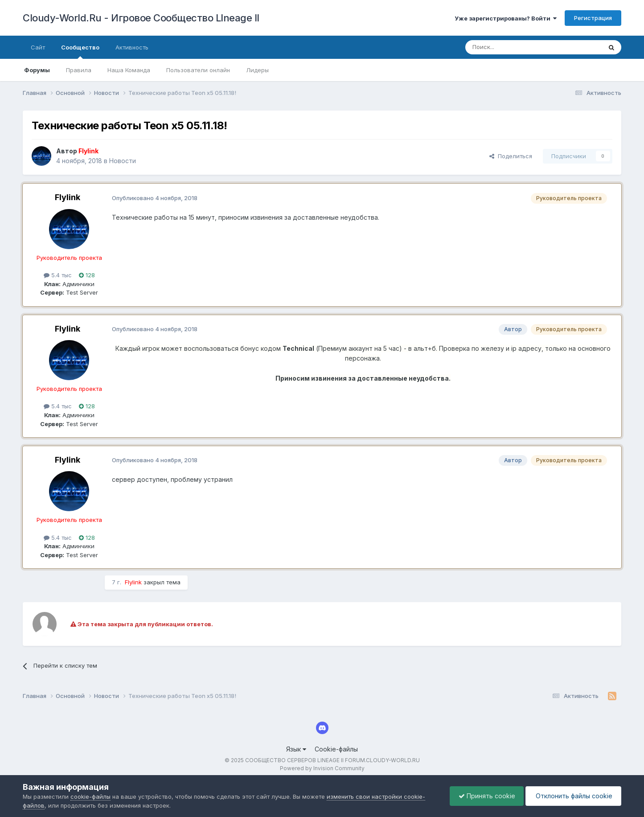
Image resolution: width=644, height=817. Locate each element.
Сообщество (80, 51)
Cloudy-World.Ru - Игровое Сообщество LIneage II (141, 18)
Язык (296, 749)
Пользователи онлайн (198, 70)
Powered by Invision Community (322, 768)
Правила (79, 70)
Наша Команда (129, 70)
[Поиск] (513, 47)
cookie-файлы (90, 796)
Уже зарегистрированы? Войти (506, 18)
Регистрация (593, 18)
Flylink (68, 197)
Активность (132, 47)
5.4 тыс (58, 275)
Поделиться (511, 156)
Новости (123, 161)
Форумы (37, 70)
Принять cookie (485, 796)
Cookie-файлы (336, 749)
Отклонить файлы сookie (573, 796)
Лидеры (257, 70)
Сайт (38, 47)
